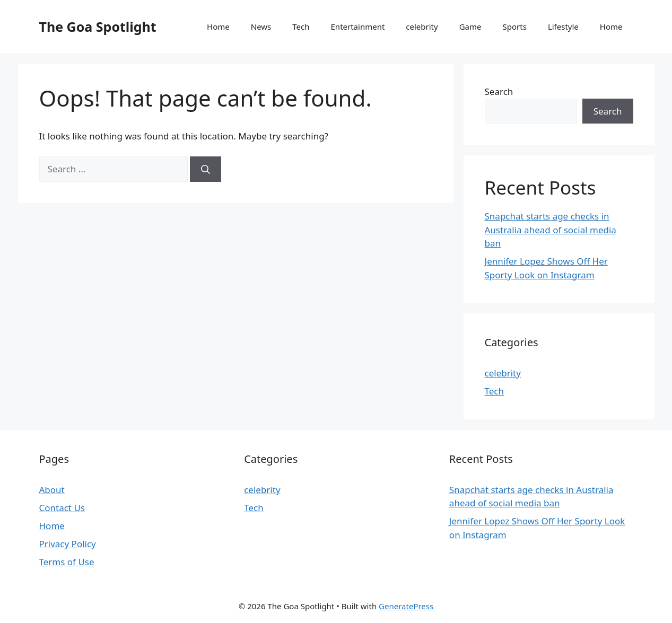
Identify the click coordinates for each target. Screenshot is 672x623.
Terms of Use (67, 562)
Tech (301, 27)
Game (470, 27)
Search (499, 91)
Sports (515, 27)
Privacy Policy (68, 544)
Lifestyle (563, 27)
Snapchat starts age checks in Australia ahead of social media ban (551, 230)
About (52, 490)
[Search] (206, 169)
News (261, 27)
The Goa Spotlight (98, 27)
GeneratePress (406, 606)
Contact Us (62, 508)
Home (218, 27)
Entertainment (358, 27)
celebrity (422, 27)
